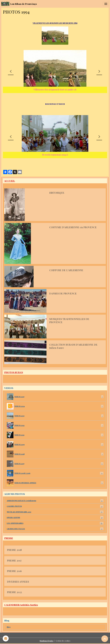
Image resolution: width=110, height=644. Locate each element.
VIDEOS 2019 (55, 444)
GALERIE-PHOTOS (55, 506)
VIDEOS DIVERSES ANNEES (55, 483)
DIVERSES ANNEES (18, 582)
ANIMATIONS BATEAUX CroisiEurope (55, 501)
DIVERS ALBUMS (55, 517)
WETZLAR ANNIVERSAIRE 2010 (55, 512)
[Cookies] (6, 638)
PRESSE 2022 (14, 592)
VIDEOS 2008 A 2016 (55, 473)
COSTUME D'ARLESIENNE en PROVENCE (73, 227)
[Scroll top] (105, 639)
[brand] (19, 4)
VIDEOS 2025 (55, 397)
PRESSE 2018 (14, 550)
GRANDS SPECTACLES (55, 529)
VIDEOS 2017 (55, 464)
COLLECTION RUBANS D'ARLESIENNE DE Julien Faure (73, 346)
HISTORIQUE (57, 193)
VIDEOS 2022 (55, 425)
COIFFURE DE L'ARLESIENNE (66, 270)
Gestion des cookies (63, 641)
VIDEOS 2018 (55, 454)
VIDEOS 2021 (55, 435)
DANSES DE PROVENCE (63, 293)
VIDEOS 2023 (55, 416)
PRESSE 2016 (14, 571)
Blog (9, 627)
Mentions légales (46, 641)
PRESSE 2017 (14, 561)
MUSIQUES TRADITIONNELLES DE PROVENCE (69, 321)
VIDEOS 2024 (55, 406)
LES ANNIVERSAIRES (55, 523)
